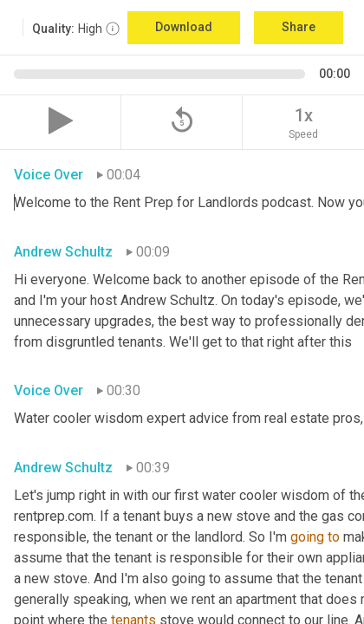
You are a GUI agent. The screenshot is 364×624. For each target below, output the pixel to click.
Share (299, 27)
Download (184, 27)
